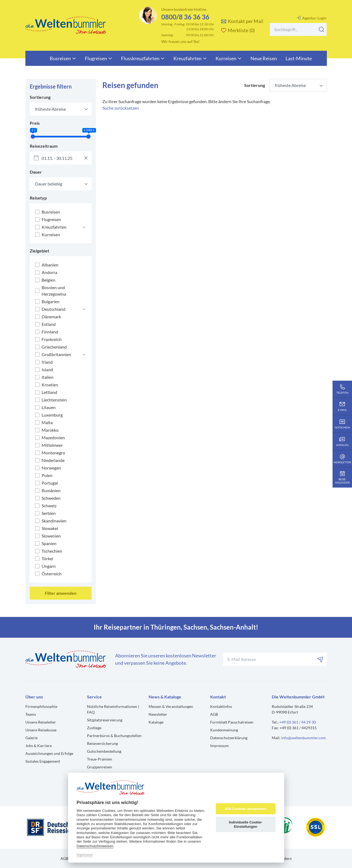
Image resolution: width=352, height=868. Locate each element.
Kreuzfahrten (190, 58)
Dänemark (51, 317)
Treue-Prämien (100, 759)
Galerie (31, 738)
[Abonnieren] (320, 659)
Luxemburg (52, 415)
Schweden (51, 498)
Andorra (49, 272)
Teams (31, 714)
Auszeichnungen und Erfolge (49, 753)
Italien (48, 377)
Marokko (50, 430)
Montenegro (53, 453)
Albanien (50, 265)
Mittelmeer (52, 445)
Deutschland (53, 309)
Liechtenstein (54, 400)
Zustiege (94, 728)
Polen (47, 475)
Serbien (49, 513)
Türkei (47, 558)
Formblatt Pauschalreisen (232, 722)
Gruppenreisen (100, 767)
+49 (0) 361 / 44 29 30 (298, 722)
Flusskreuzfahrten (143, 58)
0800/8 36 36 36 (185, 17)
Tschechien (52, 551)
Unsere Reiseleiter (41, 722)
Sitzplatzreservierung (105, 720)
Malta (47, 422)
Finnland (50, 332)
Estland (49, 324)
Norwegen (51, 468)
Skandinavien (54, 521)
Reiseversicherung (102, 743)
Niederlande (53, 460)
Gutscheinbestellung (104, 751)
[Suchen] (321, 29)
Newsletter (158, 714)
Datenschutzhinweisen (95, 846)
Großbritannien (56, 354)
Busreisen (63, 58)
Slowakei (50, 528)
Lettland (49, 392)
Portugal (50, 483)
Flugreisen (99, 58)
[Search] (298, 29)
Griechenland (54, 347)
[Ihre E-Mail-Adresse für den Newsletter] (275, 659)
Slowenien (51, 536)
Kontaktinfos (221, 706)
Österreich (52, 574)
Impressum (219, 746)
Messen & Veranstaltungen (171, 706)
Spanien (49, 543)
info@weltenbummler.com (304, 738)
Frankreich (52, 339)
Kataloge (156, 722)
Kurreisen (229, 58)
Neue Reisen (264, 58)
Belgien (48, 280)
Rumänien (51, 490)
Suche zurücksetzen (121, 108)
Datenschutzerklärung (229, 738)
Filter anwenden (61, 593)
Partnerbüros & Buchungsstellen (114, 736)
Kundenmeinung (224, 730)
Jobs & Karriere (38, 746)
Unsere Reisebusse (41, 730)
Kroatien (50, 385)
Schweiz (49, 506)
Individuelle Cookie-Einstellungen (246, 824)
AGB (214, 714)
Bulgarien (51, 301)
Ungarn (49, 566)
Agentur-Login (311, 18)
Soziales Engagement (43, 761)
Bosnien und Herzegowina (54, 291)
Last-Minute (299, 58)
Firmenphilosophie (41, 706)
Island (47, 369)
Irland (47, 362)
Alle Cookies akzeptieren (246, 809)
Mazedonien (53, 438)
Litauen (49, 407)
